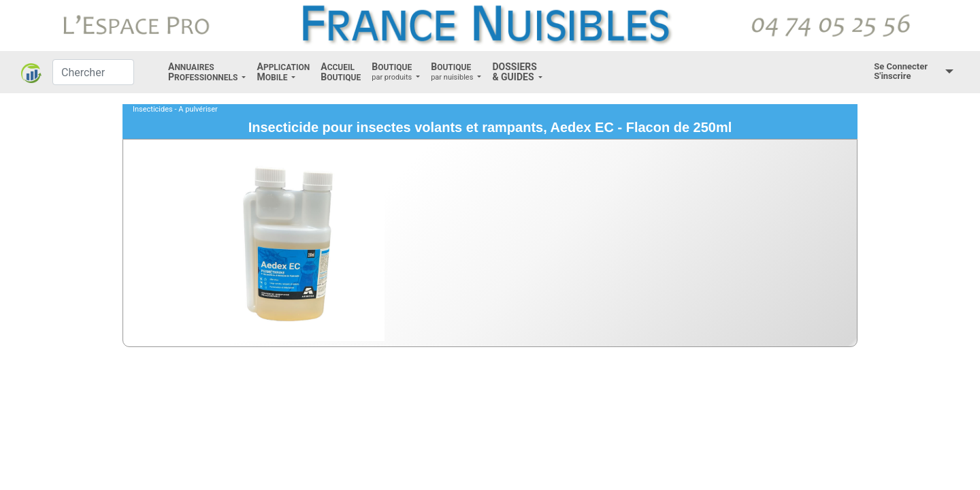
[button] (207, 72)
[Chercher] (93, 72)
